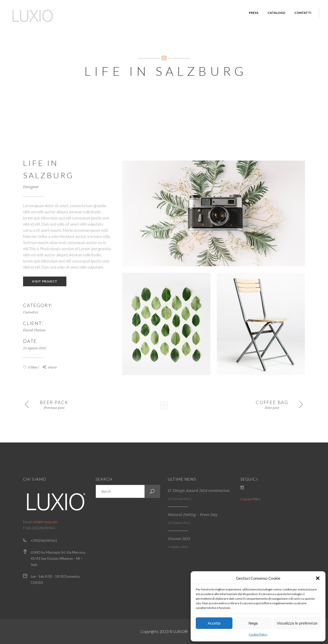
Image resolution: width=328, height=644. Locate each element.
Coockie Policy (250, 499)
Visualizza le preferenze (297, 623)
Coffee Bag (272, 402)
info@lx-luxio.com (45, 522)
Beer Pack (54, 402)
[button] (318, 578)
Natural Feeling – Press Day (193, 515)
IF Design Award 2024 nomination (199, 491)
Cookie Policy (258, 634)
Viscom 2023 (179, 539)
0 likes (30, 367)
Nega (253, 623)
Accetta (214, 623)
